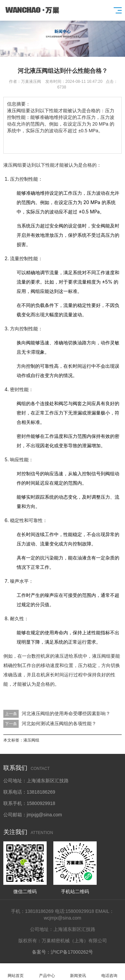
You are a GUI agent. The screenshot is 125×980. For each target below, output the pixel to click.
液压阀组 (31, 740)
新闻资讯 (78, 972)
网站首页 (16, 972)
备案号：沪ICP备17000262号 (63, 952)
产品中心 (47, 972)
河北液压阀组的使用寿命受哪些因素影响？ (66, 713)
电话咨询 (109, 972)
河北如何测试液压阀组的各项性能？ (59, 723)
